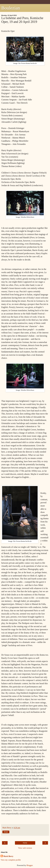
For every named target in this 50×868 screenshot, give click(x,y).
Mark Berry (8, 856)
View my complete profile (11, 860)
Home (25, 843)
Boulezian (11, 8)
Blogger (30, 865)
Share (6, 832)
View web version (25, 848)
